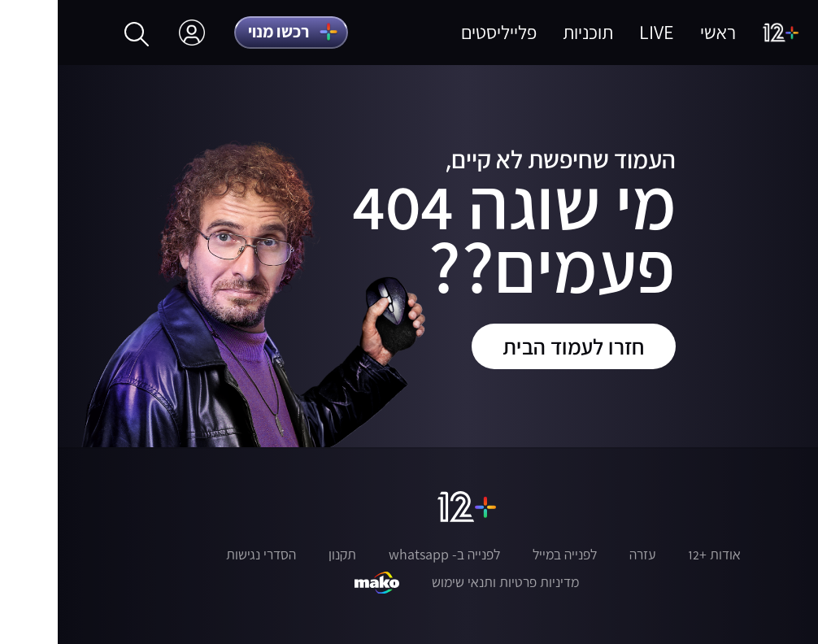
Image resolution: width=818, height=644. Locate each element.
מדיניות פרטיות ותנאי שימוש (448, 582)
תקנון (285, 555)
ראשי (660, 32)
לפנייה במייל (507, 555)
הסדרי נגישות (203, 555)
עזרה (585, 555)
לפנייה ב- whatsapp (387, 555)
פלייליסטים (441, 32)
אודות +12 (657, 555)
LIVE (599, 32)
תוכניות (530, 32)
